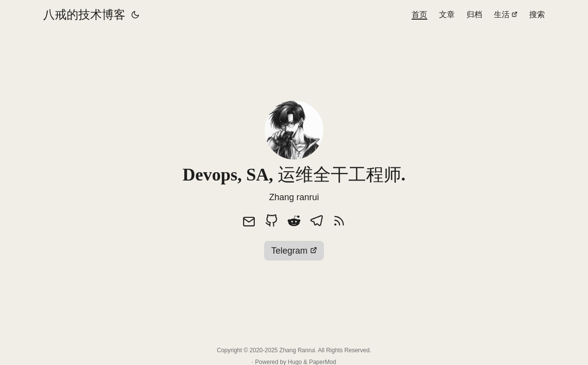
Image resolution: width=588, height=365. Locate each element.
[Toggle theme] (135, 15)
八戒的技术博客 (84, 14)
